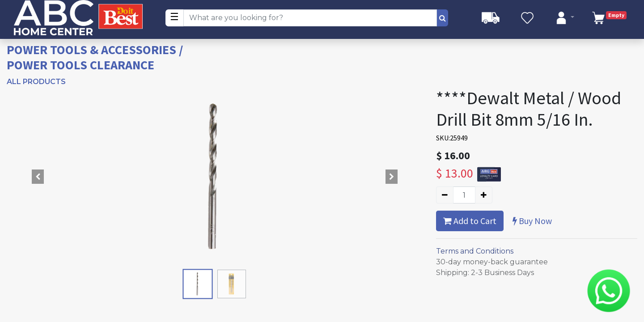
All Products (36, 82)
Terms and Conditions (475, 251)
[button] (38, 177)
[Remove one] (445, 195)
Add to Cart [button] (470, 221)
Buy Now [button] (532, 221)
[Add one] (484, 195)
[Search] (443, 18)
